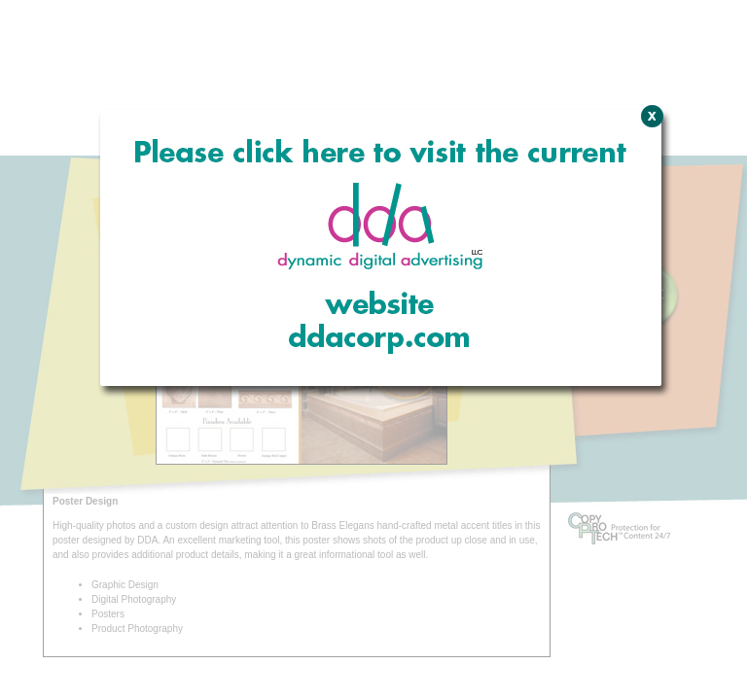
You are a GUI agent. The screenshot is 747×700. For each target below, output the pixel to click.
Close (649, 219)
